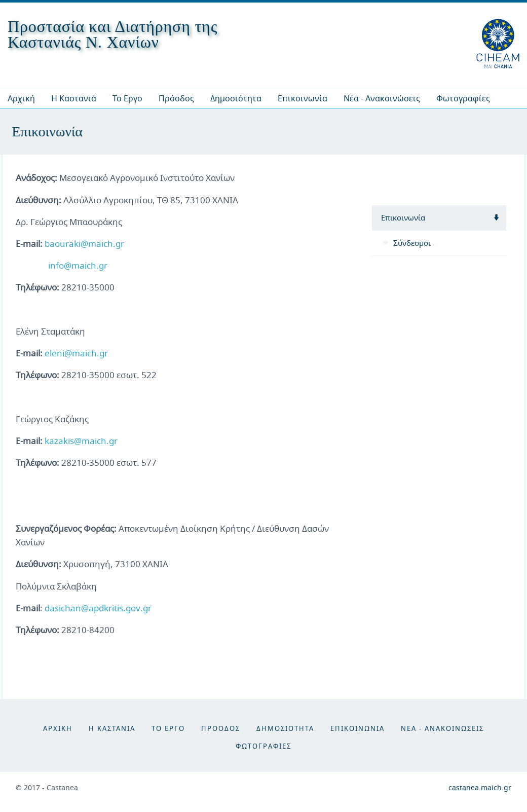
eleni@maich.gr (76, 353)
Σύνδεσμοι (412, 243)
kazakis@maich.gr (81, 441)
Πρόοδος (176, 98)
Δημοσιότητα (236, 98)
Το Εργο (127, 98)
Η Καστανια (112, 728)
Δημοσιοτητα (285, 728)
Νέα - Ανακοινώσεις (382, 98)
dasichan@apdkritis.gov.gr (98, 608)
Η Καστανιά (74, 98)
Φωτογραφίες (463, 98)
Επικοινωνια (357, 728)
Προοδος (221, 728)
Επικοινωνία (303, 98)
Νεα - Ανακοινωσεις (442, 728)
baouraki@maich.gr (84, 244)
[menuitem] (74, 98)
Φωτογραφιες (263, 746)
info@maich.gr (78, 265)
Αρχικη (58, 728)
